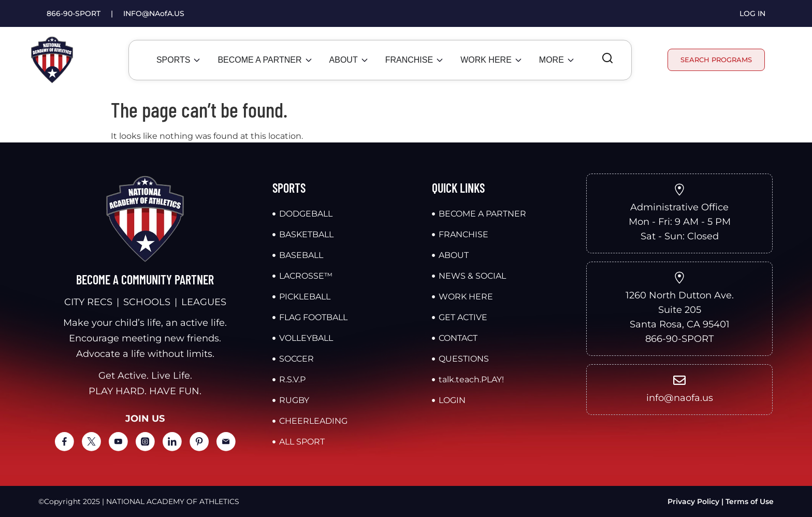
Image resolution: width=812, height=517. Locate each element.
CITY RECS (88, 302)
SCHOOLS (147, 302)
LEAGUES (204, 302)
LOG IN (752, 13)
